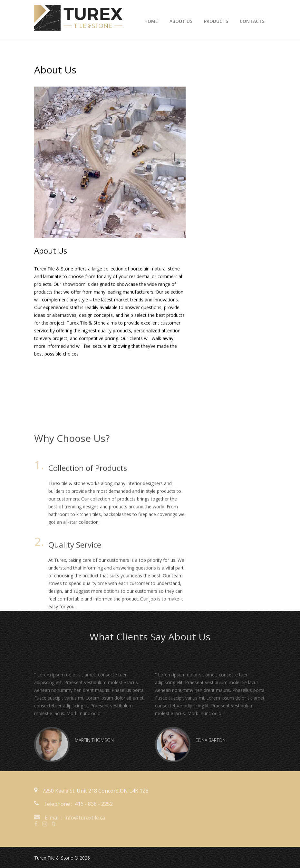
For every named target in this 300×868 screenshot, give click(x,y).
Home (151, 21)
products (216, 21)
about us (181, 21)
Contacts (252, 21)
